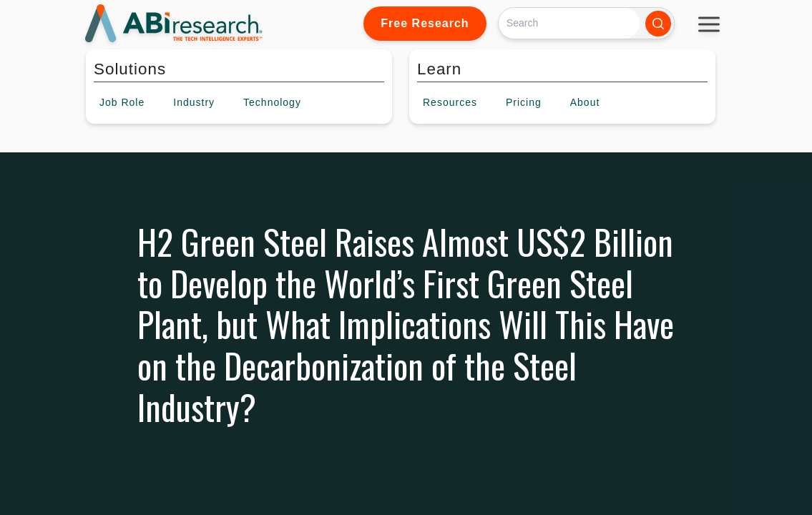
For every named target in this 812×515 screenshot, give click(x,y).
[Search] (569, 23)
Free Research (425, 23)
